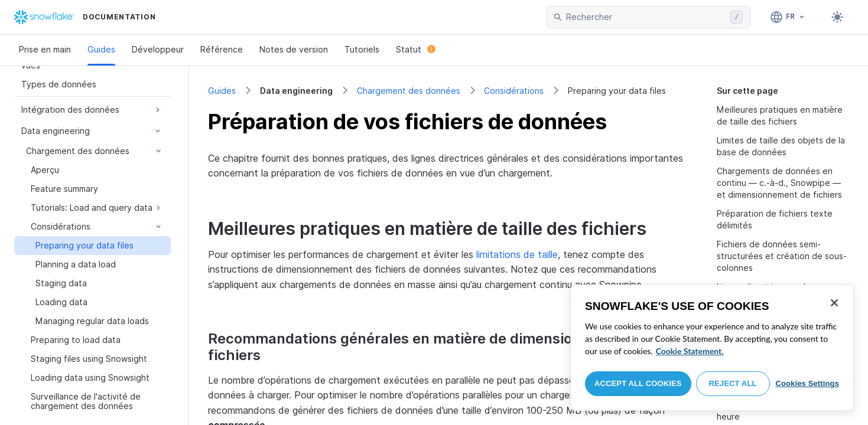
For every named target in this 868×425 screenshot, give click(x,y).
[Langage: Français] (788, 17)
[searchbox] (646, 17)
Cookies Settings (807, 383)
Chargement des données (409, 91)
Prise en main (45, 49)
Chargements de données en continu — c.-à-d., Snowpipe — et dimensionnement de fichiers (779, 183)
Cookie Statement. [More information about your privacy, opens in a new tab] (690, 351)
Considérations (514, 91)
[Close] (834, 303)
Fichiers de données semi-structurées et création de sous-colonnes (782, 256)
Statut (416, 49)
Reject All (733, 383)
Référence (222, 49)
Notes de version (294, 49)
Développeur (158, 49)
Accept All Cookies (638, 383)
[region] (712, 348)
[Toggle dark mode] (837, 17)
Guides (101, 49)
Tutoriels (362, 49)
